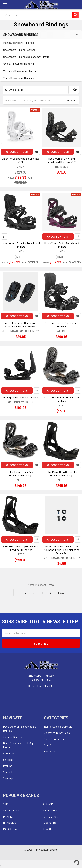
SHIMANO (48, 804)
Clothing (49, 745)
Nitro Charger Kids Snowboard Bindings (61, 399)
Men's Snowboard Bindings (19, 43)
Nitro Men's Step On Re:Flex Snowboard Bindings (62, 474)
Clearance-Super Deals (57, 733)
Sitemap (8, 778)
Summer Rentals (13, 737)
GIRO (6, 804)
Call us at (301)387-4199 (41, 686)
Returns (8, 766)
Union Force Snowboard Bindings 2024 (21, 160)
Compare (37, 152)
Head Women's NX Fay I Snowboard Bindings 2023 (61, 160)
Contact (8, 772)
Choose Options (17, 152)
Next (63, 593)
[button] (75, 90)
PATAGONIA (10, 829)
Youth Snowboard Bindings (19, 78)
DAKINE (8, 816)
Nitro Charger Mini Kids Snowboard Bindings (21, 474)
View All (47, 829)
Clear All (71, 100)
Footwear (50, 751)
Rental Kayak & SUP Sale (58, 727)
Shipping (8, 760)
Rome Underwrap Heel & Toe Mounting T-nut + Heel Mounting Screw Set (61, 550)
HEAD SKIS (10, 823)
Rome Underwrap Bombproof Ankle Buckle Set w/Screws (20, 325)
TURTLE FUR (50, 816)
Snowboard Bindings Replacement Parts (26, 57)
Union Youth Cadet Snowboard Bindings (62, 245)
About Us (8, 753)
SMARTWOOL (50, 810)
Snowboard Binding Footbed (19, 50)
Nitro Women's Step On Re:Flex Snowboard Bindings (21, 548)
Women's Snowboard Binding (20, 71)
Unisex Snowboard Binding (19, 64)
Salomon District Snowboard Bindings (62, 325)
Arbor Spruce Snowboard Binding (20, 397)
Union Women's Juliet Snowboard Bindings (21, 245)
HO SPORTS (49, 823)
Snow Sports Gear (54, 739)
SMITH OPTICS (11, 810)
